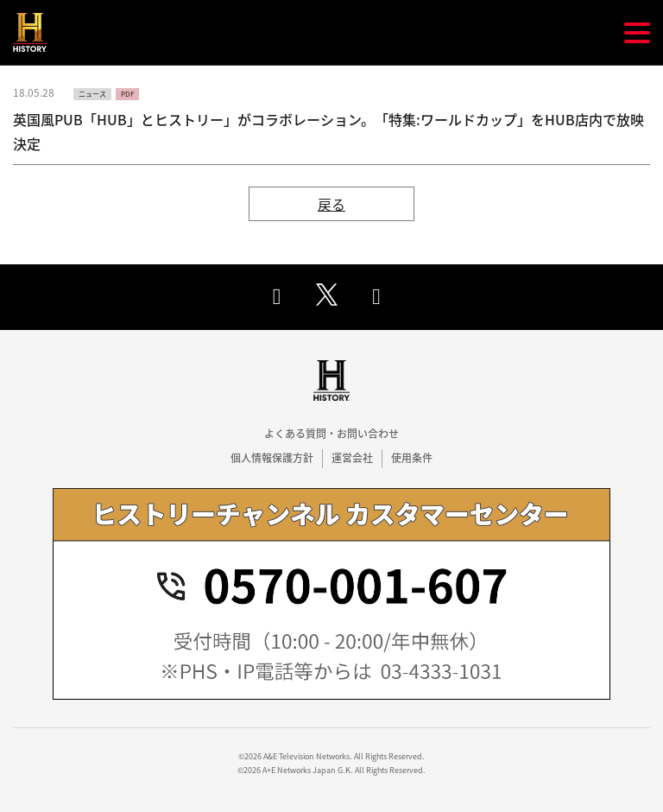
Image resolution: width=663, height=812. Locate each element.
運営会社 (352, 458)
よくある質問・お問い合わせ (331, 434)
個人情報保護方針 (272, 458)
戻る (331, 204)
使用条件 (412, 458)
